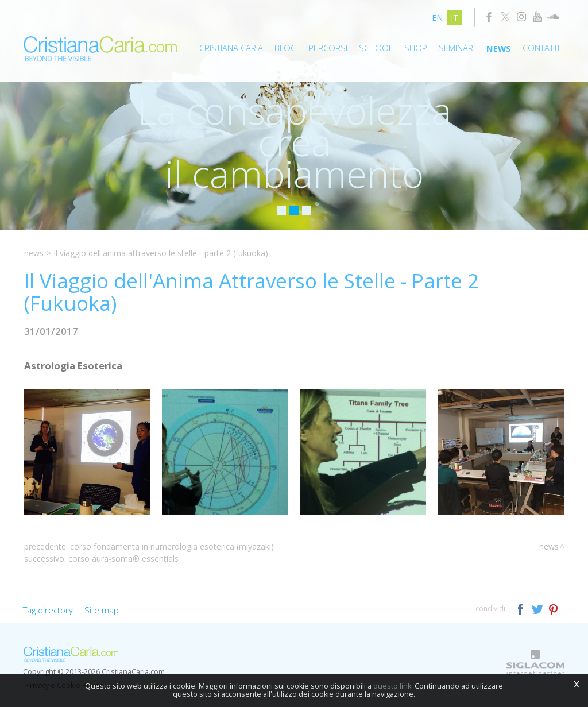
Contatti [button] (541, 48)
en (437, 18)
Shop (416, 48)
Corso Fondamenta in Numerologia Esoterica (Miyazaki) (172, 546)
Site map (102, 610)
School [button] (376, 48)
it (454, 18)
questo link (392, 686)
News (499, 48)
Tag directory (48, 610)
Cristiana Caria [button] (231, 48)
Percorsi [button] (328, 48)
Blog (286, 48)
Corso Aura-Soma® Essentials (123, 559)
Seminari (457, 48)
